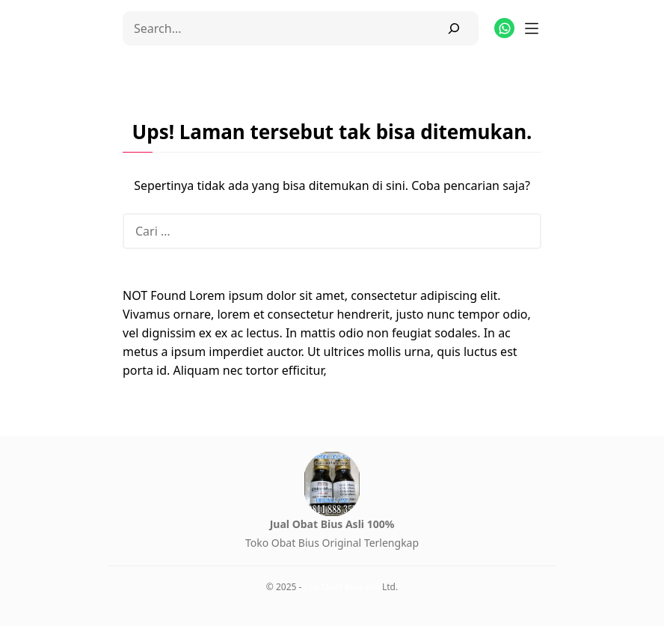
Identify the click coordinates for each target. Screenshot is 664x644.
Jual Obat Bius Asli (341, 587)
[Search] (454, 28)
